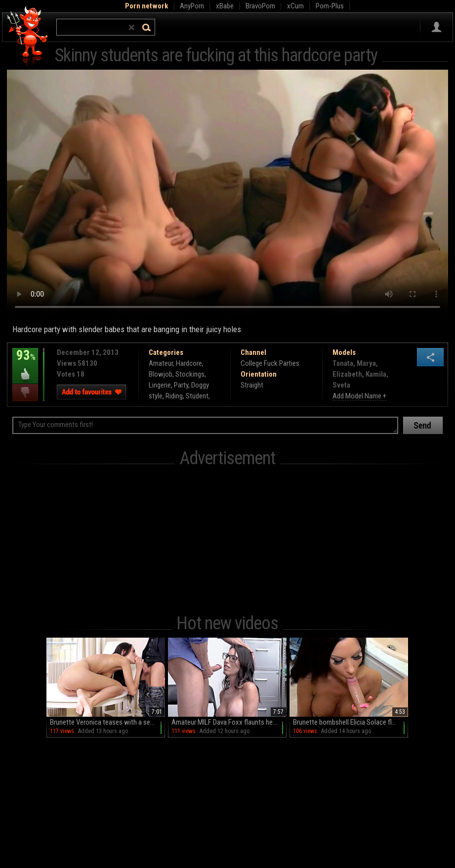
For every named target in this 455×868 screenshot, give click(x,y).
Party (181, 385)
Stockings (190, 374)
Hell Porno (28, 37)
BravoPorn (260, 6)
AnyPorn (192, 6)
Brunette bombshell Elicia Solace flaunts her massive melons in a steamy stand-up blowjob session (351, 722)
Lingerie (160, 385)
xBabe (225, 6)
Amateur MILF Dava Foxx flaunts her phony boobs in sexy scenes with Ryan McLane (229, 722)
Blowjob (161, 374)
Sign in (436, 27)
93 (25, 362)
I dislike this (25, 393)
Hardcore (189, 363)
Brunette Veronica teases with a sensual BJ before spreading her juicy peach (107, 722)
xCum (295, 6)
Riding (174, 396)
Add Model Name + (359, 396)
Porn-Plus (330, 6)
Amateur (161, 363)
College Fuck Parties (270, 363)
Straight (252, 385)
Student (197, 396)
